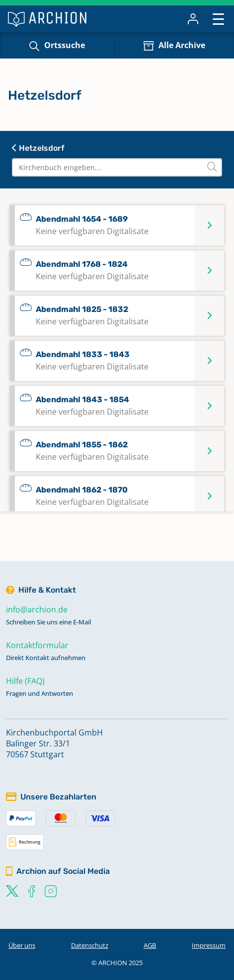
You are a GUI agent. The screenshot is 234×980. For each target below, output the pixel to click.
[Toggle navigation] (218, 19)
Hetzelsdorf (38, 148)
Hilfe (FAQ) (25, 681)
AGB (150, 945)
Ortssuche (65, 45)
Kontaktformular (37, 645)
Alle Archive (182, 45)
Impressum (209, 945)
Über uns (22, 945)
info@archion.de (37, 610)
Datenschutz (90, 945)
